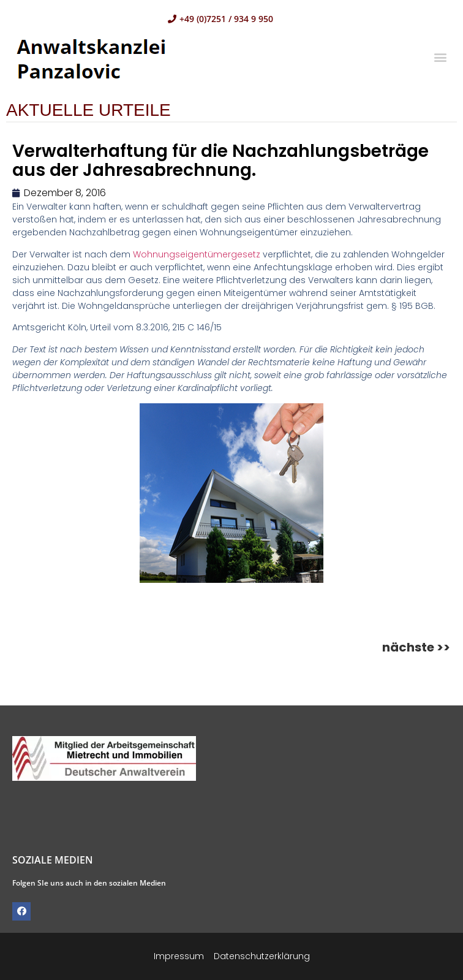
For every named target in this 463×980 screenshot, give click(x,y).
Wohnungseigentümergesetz (197, 254)
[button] (441, 57)
